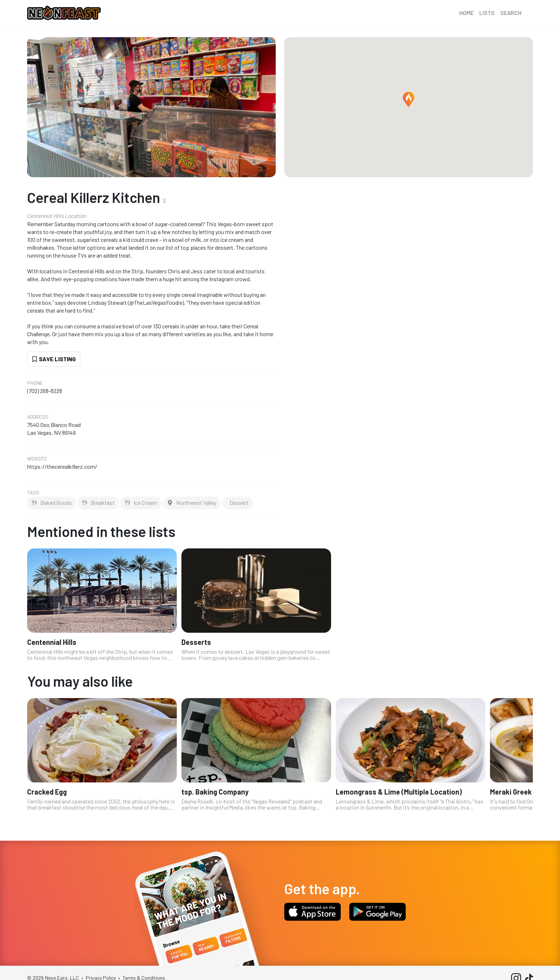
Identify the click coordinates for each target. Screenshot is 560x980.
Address (38, 417)
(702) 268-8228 (45, 391)
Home (466, 13)
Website (37, 459)
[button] (409, 99)
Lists (487, 13)
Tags (33, 493)
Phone (35, 383)
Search (511, 13)
